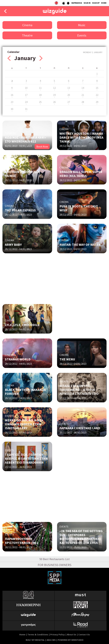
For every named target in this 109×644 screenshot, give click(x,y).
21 (83, 95)
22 (97, 95)
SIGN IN (87, 3)
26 (54, 102)
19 (54, 95)
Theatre (27, 35)
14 (83, 88)
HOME (104, 3)
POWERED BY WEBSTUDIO (71, 640)
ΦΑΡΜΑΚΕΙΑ (77, 3)
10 (26, 88)
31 (26, 109)
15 (97, 88)
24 (26, 102)
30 (12, 109)
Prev (9, 58)
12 (54, 88)
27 (69, 102)
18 (40, 95)
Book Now (42, 146)
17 (26, 95)
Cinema (27, 25)
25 (40, 102)
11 (40, 88)
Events (82, 35)
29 (97, 102)
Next (41, 58)
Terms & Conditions (38, 635)
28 (83, 102)
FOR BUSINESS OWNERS (54, 565)
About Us (72, 635)
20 (69, 95)
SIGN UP (96, 3)
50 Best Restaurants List (54, 559)
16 (12, 95)
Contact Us (84, 635)
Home (22, 635)
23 (12, 102)
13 (69, 88)
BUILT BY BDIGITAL (35, 640)
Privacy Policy (58, 635)
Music (82, 25)
